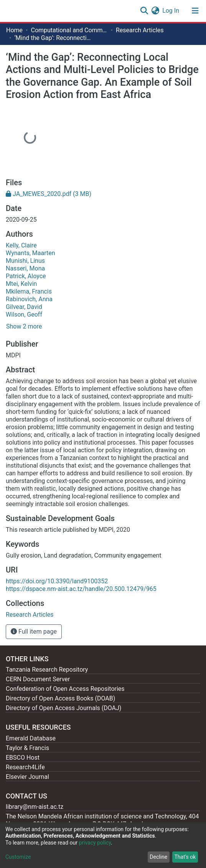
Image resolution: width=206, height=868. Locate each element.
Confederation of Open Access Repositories (65, 689)
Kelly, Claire (21, 245)
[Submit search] (144, 11)
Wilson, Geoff (24, 315)
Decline (158, 857)
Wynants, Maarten (30, 253)
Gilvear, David (24, 307)
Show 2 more (24, 326)
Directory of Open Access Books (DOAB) (60, 698)
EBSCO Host (23, 758)
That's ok (185, 857)
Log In (171, 11)
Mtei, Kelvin (21, 284)
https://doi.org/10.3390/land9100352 (57, 581)
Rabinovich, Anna (29, 299)
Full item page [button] (34, 631)
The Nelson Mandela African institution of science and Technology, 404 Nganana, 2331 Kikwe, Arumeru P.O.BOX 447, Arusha (102, 820)
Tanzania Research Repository (47, 670)
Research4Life (25, 767)
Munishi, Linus (25, 261)
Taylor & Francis (27, 748)
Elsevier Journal (27, 777)
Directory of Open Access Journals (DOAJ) (63, 708)
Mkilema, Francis (29, 291)
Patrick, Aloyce (26, 276)
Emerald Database (31, 738)
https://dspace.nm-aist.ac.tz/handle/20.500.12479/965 (81, 589)
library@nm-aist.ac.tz (35, 807)
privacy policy (95, 843)
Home (14, 30)
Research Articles (140, 30)
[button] (155, 11)
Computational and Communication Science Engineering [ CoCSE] (69, 30)
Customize (18, 857)
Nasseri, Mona (25, 268)
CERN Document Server (38, 679)
